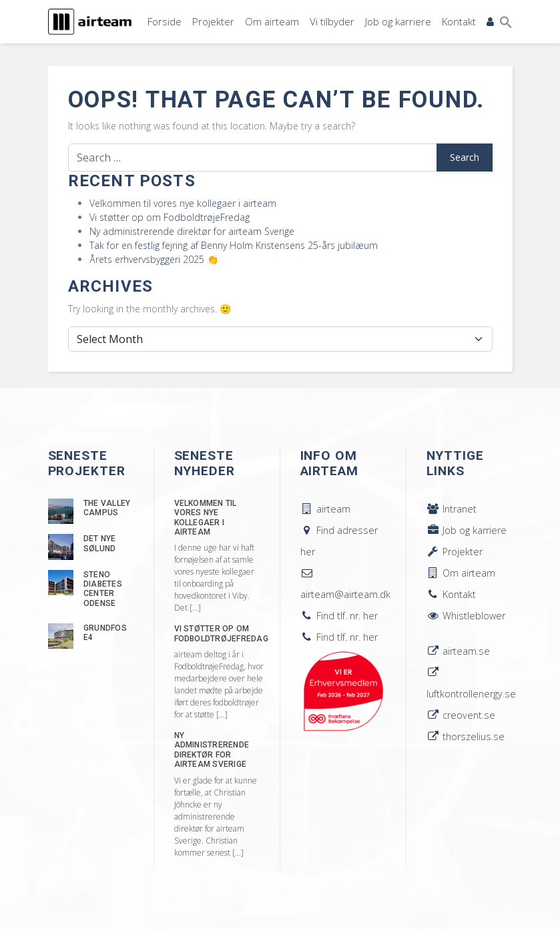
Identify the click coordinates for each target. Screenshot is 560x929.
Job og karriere (398, 21)
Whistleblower (466, 616)
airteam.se (458, 651)
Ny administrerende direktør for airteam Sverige (192, 231)
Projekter (213, 21)
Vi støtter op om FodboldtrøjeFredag (170, 217)
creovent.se (461, 715)
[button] (506, 22)
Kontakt (459, 21)
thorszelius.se (466, 736)
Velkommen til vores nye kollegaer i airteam (183, 203)
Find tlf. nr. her (339, 616)
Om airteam (272, 21)
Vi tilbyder (332, 21)
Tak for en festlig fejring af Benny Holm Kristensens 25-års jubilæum (234, 245)
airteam (325, 509)
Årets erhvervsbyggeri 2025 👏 (154, 259)
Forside (165, 21)
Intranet (452, 509)
